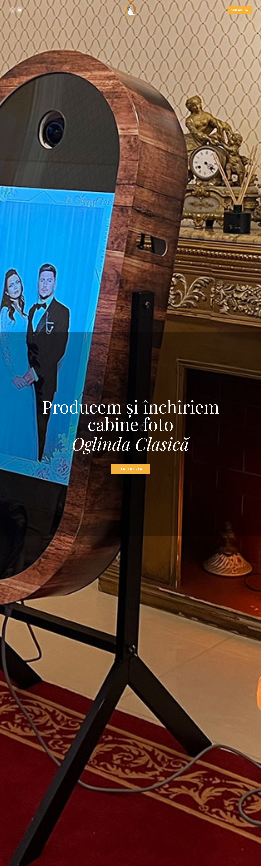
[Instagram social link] (19, 10)
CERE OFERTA (130, 469)
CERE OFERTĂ (240, 10)
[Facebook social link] (12, 10)
